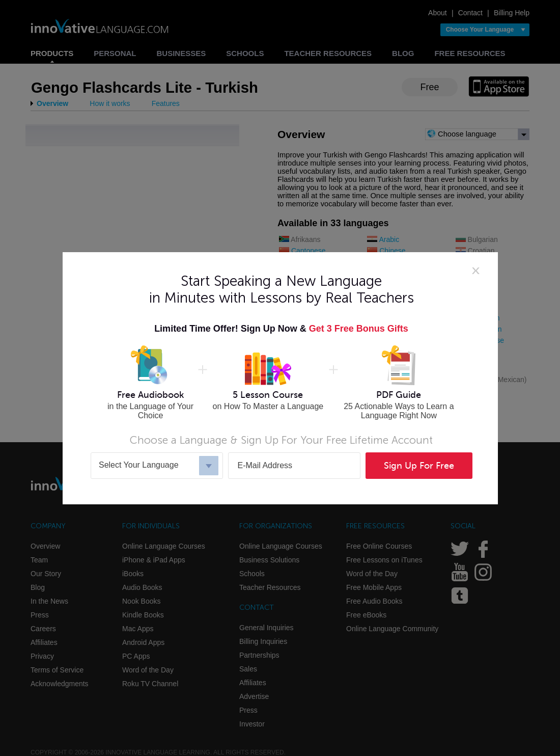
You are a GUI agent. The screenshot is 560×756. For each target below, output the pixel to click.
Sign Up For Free (419, 466)
